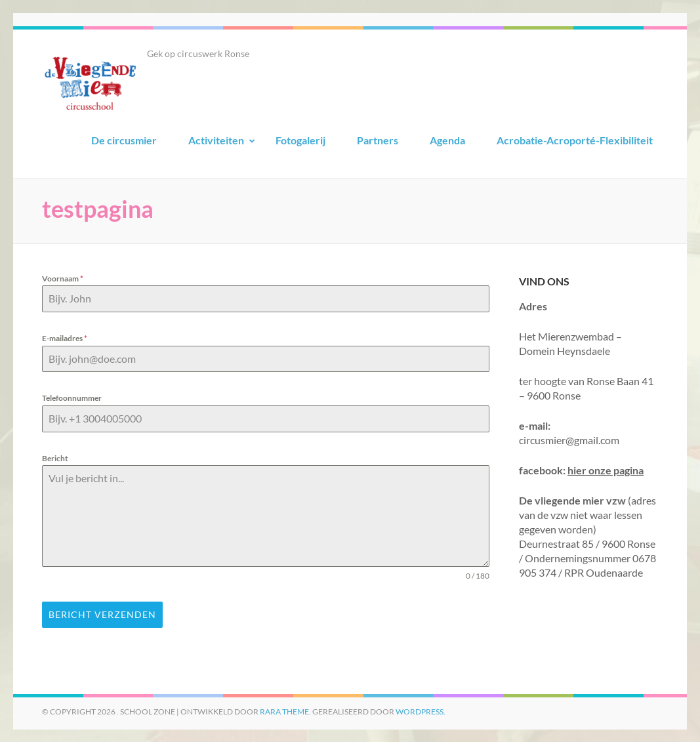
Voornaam (63, 278)
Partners (378, 140)
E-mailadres (65, 338)
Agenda (447, 140)
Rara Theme (284, 711)
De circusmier (124, 140)
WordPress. (421, 711)
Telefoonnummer (72, 398)
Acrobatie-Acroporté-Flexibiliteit (575, 140)
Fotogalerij (300, 140)
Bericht (55, 458)
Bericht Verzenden (102, 614)
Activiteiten (216, 140)
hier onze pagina (606, 470)
